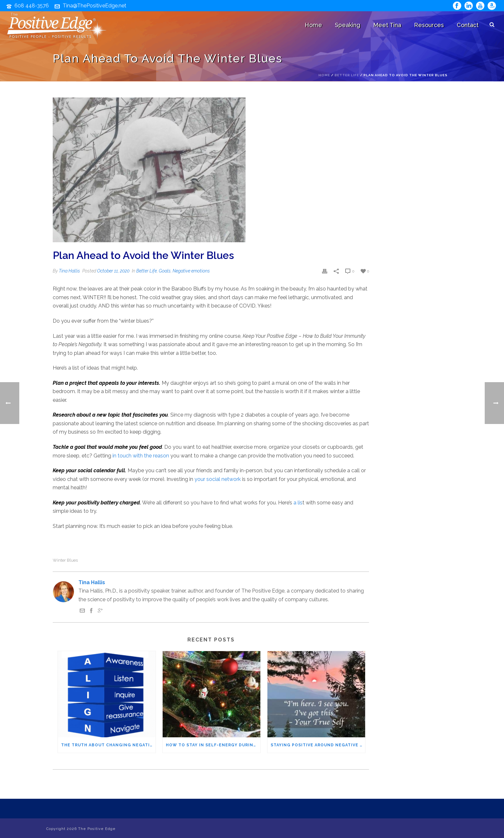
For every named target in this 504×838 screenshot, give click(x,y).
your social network (218, 479)
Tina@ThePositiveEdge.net (94, 6)
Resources (429, 25)
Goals (165, 271)
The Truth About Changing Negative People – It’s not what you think (108, 745)
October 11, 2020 (113, 271)
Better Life (347, 75)
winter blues (65, 560)
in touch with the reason (141, 456)
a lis (298, 503)
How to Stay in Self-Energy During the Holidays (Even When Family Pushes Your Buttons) (213, 745)
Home (313, 25)
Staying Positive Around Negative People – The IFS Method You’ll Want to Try (318, 745)
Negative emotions (191, 271)
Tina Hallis (69, 271)
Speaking (348, 25)
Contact (468, 25)
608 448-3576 (32, 6)
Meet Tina (387, 25)
